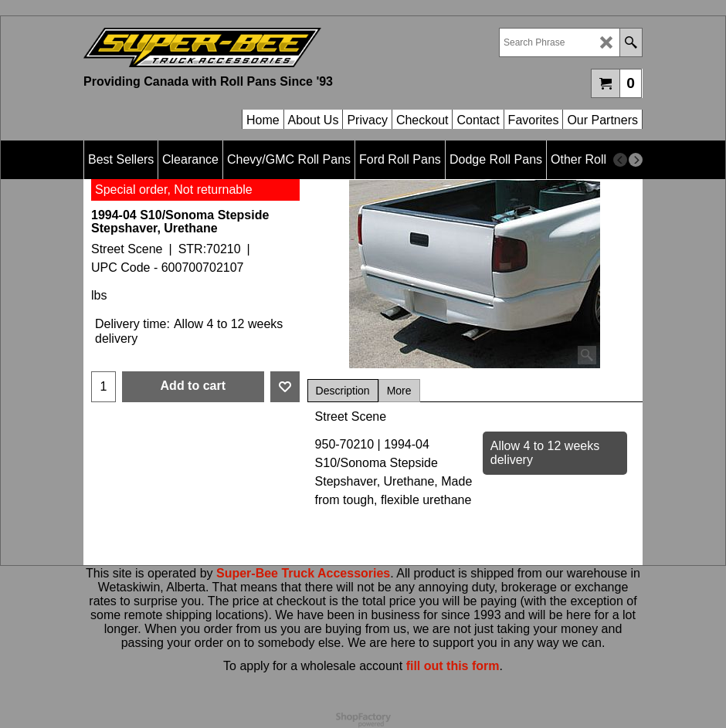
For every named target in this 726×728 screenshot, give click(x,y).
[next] (636, 160)
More (399, 391)
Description (343, 391)
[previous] (620, 160)
